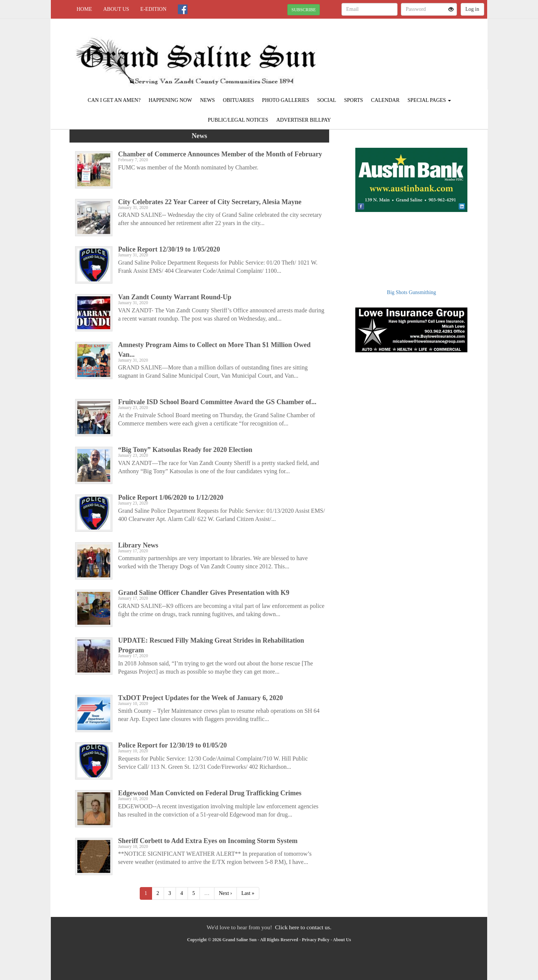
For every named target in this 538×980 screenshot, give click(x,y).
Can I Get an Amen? (114, 100)
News (207, 100)
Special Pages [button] (429, 100)
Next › (225, 893)
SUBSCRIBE (304, 10)
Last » (248, 893)
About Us (116, 9)
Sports (354, 100)
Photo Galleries (285, 100)
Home (84, 9)
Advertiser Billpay (303, 120)
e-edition (154, 9)
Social (327, 100)
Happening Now (170, 100)
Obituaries (239, 100)
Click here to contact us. (303, 927)
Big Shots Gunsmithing (412, 292)
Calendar (385, 100)
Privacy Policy (316, 940)
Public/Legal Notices (238, 120)
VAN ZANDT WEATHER (419, 45)
